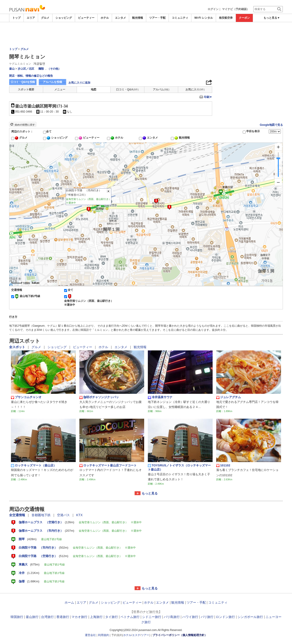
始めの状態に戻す (25, 125)
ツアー (145, 635)
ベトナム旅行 (130, 617)
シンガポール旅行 (250, 617)
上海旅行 (96, 617)
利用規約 (104, 635)
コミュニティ (180, 18)
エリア (31, 18)
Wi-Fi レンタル (204, 18)
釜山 (12, 69)
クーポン (244, 18)
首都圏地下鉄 (42, 515)
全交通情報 (18, 515)
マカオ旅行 (79, 617)
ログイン (213, 9)
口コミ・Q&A (127, 89)
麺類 (41, 69)
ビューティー (86, 18)
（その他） (54, 69)
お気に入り (195, 89)
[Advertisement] (249, 82)
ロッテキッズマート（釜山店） (34, 465)
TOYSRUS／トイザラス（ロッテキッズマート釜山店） (179, 467)
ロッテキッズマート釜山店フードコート (108, 465)
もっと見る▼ (272, 18)
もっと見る (150, 493)
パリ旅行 (207, 617)
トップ (16, 18)
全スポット (18, 347)
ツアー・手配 (157, 18)
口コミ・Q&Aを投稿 (23, 82)
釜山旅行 (32, 617)
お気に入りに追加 (79, 83)
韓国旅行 (17, 617)
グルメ (45, 18)
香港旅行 (63, 617)
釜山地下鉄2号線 (30, 296)
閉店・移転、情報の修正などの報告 (31, 76)
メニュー (60, 89)
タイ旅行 (112, 617)
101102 (223, 465)
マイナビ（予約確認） (236, 9)
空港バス (64, 515)
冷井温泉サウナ (160, 397)
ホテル (105, 18)
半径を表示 (253, 131)
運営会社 (90, 635)
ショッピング (64, 18)
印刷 (208, 97)
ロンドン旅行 (225, 617)
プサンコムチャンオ (26, 397)
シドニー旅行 (152, 617)
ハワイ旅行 (190, 617)
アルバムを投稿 (52, 82)
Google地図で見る (271, 125)
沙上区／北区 (26, 69)
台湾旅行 (47, 617)
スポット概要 (26, 89)
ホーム (69, 602)
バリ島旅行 (172, 617)
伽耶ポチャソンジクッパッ (99, 397)
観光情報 (138, 18)
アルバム (161, 89)
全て (49, 131)
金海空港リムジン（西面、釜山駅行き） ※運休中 (90, 303)
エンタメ (120, 18)
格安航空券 (226, 18)
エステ (136, 635)
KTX (79, 515)
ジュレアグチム (229, 397)
